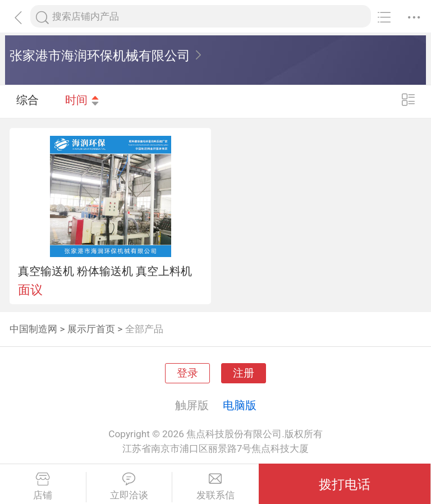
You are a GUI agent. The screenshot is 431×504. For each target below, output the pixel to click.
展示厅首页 (91, 329)
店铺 (43, 487)
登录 (187, 373)
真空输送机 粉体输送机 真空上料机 (105, 271)
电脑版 (240, 405)
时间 (82, 101)
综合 (27, 101)
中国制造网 (33, 329)
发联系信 (215, 487)
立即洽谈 (129, 487)
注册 (244, 373)
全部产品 (144, 329)
